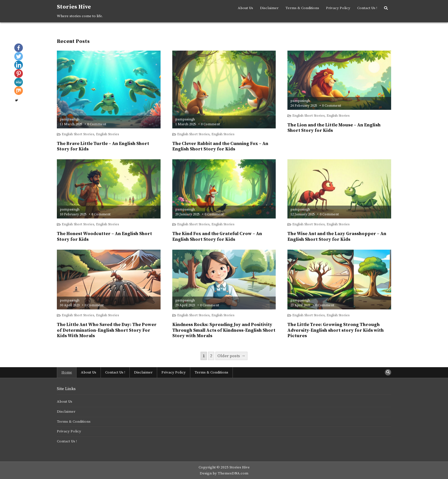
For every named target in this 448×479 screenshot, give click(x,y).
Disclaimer (269, 8)
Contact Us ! (367, 8)
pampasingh (70, 120)
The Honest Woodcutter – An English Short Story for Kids (104, 236)
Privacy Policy (338, 8)
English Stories (107, 134)
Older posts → (231, 356)
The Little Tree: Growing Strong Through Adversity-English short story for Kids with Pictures (336, 330)
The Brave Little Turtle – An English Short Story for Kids (103, 146)
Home (67, 372)
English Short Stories (78, 134)
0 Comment (97, 124)
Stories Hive (74, 7)
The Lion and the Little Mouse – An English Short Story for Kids (334, 128)
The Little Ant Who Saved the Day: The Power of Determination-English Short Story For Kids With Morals (107, 330)
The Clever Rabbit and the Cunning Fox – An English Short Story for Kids (220, 146)
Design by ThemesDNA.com (224, 473)
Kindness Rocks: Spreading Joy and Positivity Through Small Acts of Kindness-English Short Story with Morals (224, 330)
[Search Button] (386, 8)
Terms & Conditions (302, 8)
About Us (245, 8)
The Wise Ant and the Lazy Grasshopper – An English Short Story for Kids (337, 236)
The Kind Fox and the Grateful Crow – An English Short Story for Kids (217, 236)
